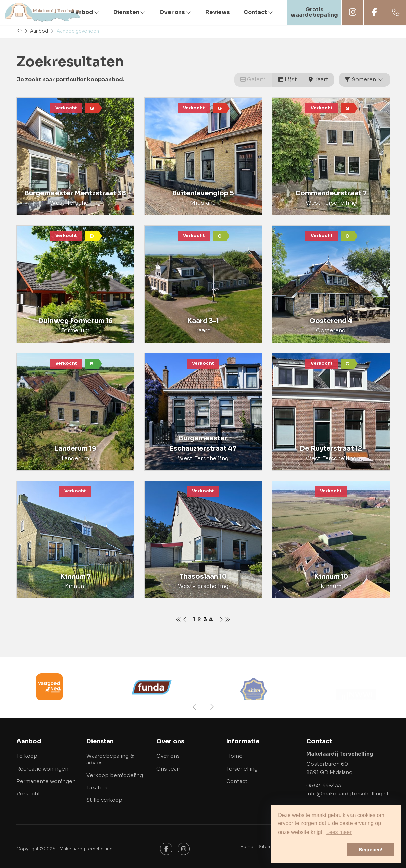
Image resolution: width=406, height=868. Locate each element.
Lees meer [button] (339, 832)
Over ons (176, 12)
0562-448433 (324, 785)
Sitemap (268, 847)
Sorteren (364, 80)
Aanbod (85, 12)
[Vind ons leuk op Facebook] (166, 849)
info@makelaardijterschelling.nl (347, 794)
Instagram (353, 12)
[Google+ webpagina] (184, 849)
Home (247, 847)
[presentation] (195, 707)
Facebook (374, 12)
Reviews (218, 12)
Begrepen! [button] (371, 850)
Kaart (319, 80)
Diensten (130, 12)
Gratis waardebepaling (314, 12)
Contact (259, 12)
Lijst (287, 80)
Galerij (253, 80)
